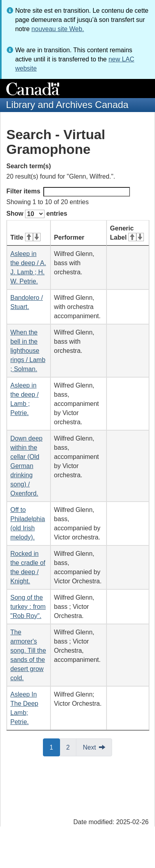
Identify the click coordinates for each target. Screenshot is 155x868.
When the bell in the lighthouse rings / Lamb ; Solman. (28, 351)
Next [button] (89, 747)
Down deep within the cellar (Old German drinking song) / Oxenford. (26, 466)
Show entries (37, 214)
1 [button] (55, 747)
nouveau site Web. (58, 29)
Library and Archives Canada (67, 105)
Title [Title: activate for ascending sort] (25, 237)
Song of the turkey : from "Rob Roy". (28, 607)
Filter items (68, 192)
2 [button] (72, 747)
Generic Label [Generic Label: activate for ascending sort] (127, 233)
